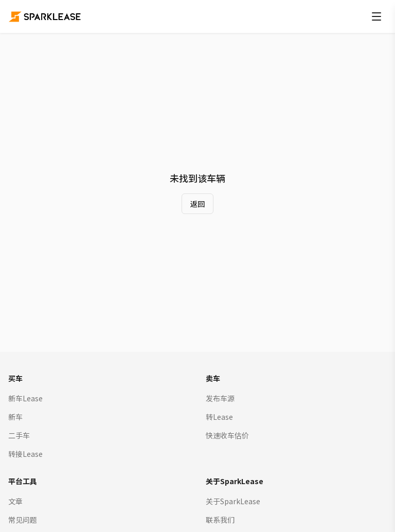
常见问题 (23, 520)
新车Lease (25, 398)
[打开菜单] (376, 16)
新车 (15, 417)
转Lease (219, 417)
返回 (197, 204)
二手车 (19, 435)
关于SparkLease (233, 501)
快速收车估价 (227, 435)
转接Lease (25, 454)
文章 (15, 501)
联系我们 (220, 520)
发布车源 (220, 398)
